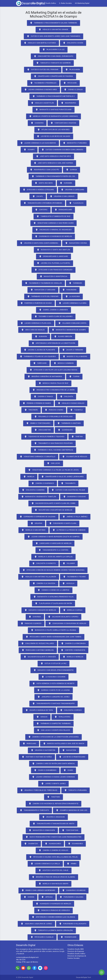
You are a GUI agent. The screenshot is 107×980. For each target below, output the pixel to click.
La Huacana (73, 297)
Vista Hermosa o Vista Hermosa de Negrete (53, 684)
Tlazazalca (76, 203)
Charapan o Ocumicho (74, 890)
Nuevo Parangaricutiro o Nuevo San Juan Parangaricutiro (53, 837)
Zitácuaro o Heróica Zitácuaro (38, 190)
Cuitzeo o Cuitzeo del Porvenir (43, 70)
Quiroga (72, 170)
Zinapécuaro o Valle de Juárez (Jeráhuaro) (62, 477)
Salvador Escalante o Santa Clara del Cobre (53, 503)
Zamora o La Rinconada (73, 644)
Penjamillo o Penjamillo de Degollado (53, 417)
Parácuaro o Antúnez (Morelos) (38, 650)
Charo (68, 770)
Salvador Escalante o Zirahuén (40, 657)
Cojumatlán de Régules (75, 457)
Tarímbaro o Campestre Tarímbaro (54, 724)
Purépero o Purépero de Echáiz (36, 303)
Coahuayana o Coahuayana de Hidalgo (67, 624)
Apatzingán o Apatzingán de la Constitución (53, 343)
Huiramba (66, 183)
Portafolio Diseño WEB (75, 949)
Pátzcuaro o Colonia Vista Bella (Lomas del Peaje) (54, 857)
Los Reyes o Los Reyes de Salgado (53, 136)
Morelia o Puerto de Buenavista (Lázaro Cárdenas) (53, 116)
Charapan (37, 123)
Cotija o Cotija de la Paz (54, 664)
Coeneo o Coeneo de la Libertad (53, 590)
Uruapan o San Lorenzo (62, 196)
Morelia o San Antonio (33, 530)
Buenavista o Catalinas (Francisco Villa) (53, 597)
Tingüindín (31, 410)
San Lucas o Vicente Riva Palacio (53, 730)
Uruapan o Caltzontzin (43, 750)
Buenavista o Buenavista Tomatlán (39, 497)
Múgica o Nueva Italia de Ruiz (53, 383)
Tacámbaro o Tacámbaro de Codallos (43, 283)
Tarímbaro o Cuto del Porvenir (43, 297)
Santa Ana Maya (44, 183)
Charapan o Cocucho (74, 497)
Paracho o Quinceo (31, 624)
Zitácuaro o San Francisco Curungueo (53, 270)
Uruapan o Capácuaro (73, 190)
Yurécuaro (40, 363)
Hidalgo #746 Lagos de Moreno (27, 962)
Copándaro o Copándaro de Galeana (38, 517)
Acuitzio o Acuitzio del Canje (53, 870)
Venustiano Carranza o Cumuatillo (38, 457)
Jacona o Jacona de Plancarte (40, 350)
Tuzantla (76, 410)
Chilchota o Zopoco (71, 710)
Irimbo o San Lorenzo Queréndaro (38, 890)
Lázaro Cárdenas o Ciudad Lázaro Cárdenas (53, 777)
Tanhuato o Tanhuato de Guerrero (53, 63)
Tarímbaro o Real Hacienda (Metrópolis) (53, 450)
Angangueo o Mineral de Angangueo (53, 230)
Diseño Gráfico (51, 3)
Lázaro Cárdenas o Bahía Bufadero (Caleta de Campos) (54, 537)
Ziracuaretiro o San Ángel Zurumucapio (54, 56)
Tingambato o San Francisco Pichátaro (53, 443)
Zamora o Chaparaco (43, 483)
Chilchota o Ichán (73, 43)
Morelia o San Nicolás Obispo (53, 884)
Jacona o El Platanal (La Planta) (53, 263)
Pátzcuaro (70, 83)
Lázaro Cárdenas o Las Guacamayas (38, 143)
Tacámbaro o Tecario (74, 577)
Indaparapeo (69, 103)
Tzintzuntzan (70, 830)
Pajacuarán (73, 70)
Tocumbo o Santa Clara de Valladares (54, 317)
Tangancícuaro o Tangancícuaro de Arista (54, 824)
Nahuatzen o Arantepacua (54, 277)
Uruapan (36, 523)
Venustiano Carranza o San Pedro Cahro (54, 223)
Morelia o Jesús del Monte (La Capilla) (53, 557)
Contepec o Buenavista (73, 650)
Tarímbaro (75, 283)
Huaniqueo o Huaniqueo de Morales (53, 904)
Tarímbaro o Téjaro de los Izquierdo (38, 357)
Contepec (41, 210)
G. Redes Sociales (65, 3)
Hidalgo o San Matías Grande (53, 30)
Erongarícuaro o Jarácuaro (53, 256)
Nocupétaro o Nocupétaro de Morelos (53, 510)
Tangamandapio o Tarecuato (34, 810)
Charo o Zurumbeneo (45, 770)
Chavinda (35, 617)
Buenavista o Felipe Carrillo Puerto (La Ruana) (53, 630)
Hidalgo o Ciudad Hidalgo (71, 403)
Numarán (41, 337)
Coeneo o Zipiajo (73, 90)
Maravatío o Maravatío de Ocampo (69, 330)
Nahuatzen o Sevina (76, 243)
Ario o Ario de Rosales (33, 330)
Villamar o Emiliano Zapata (72, 323)
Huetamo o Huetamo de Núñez (37, 757)
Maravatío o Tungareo (75, 143)
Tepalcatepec (63, 717)
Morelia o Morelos (73, 657)
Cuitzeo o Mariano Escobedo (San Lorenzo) (62, 150)
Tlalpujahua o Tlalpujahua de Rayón (53, 603)
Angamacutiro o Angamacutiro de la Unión (54, 390)
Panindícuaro (68, 937)
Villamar (69, 563)
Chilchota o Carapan (33, 490)
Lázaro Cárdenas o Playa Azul (36, 323)
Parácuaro (29, 744)
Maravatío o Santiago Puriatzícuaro (53, 110)
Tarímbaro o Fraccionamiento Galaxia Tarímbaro (53, 23)
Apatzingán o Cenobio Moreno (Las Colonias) (53, 917)
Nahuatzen (69, 750)
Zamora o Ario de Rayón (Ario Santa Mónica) (53, 764)
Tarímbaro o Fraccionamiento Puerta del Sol (53, 176)
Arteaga (47, 897)
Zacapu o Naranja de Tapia (39, 710)
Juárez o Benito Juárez (53, 784)
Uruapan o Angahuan (53, 817)
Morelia (29, 477)
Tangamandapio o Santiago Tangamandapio (53, 704)
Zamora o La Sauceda (44, 583)
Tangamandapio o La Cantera (53, 550)
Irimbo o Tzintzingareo (38, 423)
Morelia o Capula (73, 610)
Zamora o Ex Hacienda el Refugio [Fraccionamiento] (53, 804)
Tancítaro (54, 797)
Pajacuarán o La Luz (54, 50)
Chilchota (67, 397)
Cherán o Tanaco (43, 397)
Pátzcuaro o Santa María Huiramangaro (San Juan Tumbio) (53, 637)
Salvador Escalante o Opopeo (63, 617)
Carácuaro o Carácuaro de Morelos (53, 543)
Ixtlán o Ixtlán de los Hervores (53, 130)
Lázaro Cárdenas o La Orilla (45, 864)
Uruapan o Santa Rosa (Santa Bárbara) (39, 243)
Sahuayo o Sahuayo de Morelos (40, 610)
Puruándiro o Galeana (71, 897)
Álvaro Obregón (63, 337)
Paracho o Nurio (54, 410)
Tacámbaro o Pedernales (43, 83)
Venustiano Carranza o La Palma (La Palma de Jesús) (53, 470)
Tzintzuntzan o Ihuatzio (63, 123)
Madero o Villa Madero (75, 357)
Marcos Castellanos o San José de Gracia (64, 744)
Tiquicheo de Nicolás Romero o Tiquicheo (44, 437)
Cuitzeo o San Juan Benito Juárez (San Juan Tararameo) (54, 36)
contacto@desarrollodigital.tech (27, 957)
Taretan (77, 437)
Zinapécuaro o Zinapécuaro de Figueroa (53, 76)
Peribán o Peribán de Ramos (37, 403)
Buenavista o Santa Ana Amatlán (53, 250)
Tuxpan (74, 377)
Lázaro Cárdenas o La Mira (73, 303)
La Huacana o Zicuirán (53, 677)
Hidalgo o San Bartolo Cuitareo (40, 43)
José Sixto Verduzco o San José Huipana (53, 163)
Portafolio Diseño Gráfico (76, 954)
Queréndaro (65, 430)
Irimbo (72, 864)
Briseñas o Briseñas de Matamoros (45, 377)
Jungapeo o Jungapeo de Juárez (54, 697)
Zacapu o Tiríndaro (73, 350)
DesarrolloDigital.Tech (83, 977)
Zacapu (38, 196)
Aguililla (68, 583)
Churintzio (31, 844)
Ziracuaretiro (43, 430)
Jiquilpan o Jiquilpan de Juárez (36, 924)
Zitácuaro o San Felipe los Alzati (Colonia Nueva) (53, 370)
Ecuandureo (75, 844)
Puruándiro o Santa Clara (63, 523)
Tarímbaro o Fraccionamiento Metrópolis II (54, 96)
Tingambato (68, 483)
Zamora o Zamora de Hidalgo (53, 850)
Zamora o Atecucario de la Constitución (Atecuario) (53, 737)
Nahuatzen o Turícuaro (43, 290)
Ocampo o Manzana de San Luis (72, 810)
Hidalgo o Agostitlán (42, 103)
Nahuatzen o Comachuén (42, 830)
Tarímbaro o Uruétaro (69, 423)
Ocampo (29, 150)
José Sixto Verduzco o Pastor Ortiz (53, 156)
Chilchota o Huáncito (44, 563)
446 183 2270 (21, 960)
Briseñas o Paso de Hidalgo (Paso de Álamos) (54, 877)
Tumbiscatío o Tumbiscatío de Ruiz (53, 216)
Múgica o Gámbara (64, 363)
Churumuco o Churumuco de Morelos (53, 236)
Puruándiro (69, 290)
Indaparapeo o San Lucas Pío (45, 170)
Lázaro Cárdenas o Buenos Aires (41, 90)
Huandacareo (53, 844)
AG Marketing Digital (82, 3)
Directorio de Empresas (76, 951)
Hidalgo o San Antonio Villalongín (39, 577)
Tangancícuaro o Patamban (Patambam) (43, 203)
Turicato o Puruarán (76, 790)
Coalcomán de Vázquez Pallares (38, 644)
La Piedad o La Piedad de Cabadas (69, 530)
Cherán (29, 897)
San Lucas (53, 463)
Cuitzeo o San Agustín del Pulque (68, 490)
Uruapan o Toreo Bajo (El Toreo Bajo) (39, 790)
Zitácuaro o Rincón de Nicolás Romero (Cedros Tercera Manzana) (54, 570)
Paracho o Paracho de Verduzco (54, 910)
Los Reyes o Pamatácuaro (72, 757)
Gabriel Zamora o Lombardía (53, 310)
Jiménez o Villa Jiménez (75, 517)
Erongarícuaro (63, 210)
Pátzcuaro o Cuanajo (42, 937)
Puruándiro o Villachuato (73, 924)
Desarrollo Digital (33, 3)
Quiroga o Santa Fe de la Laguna (53, 690)
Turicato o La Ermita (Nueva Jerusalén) (53, 930)
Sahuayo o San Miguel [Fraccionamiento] (53, 670)
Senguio (42, 717)
